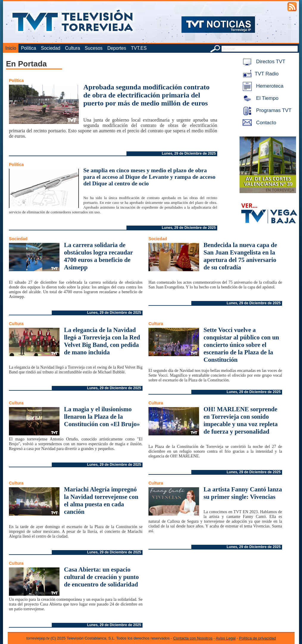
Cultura (73, 48)
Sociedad (51, 48)
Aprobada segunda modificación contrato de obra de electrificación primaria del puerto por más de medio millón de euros (146, 95)
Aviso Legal (226, 638)
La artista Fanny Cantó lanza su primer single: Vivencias (243, 493)
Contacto (258, 123)
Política (28, 48)
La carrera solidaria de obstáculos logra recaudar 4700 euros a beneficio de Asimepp (98, 256)
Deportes (117, 48)
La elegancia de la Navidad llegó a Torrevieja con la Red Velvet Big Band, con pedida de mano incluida (102, 341)
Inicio (11, 48)
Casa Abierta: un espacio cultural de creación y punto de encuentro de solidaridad (101, 577)
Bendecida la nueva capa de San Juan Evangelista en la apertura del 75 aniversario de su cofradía (240, 256)
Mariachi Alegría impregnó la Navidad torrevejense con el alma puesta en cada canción (101, 501)
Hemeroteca (262, 86)
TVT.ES (139, 48)
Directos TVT (263, 62)
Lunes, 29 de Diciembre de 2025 (189, 153)
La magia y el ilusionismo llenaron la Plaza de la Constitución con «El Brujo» (102, 417)
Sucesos (94, 48)
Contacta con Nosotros (193, 638)
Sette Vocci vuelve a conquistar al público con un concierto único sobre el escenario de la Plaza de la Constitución (241, 345)
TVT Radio (259, 74)
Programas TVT (266, 110)
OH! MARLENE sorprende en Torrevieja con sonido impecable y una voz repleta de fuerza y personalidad (241, 420)
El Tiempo (259, 98)
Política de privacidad (258, 638)
